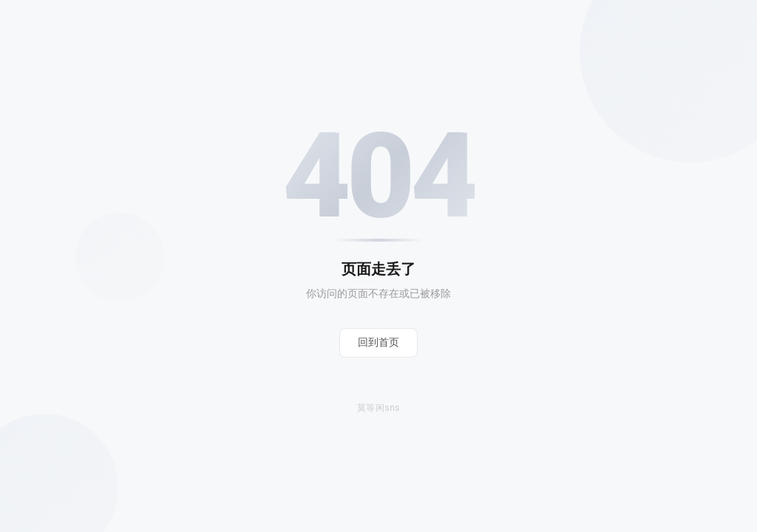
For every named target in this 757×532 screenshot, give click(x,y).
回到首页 (378, 342)
